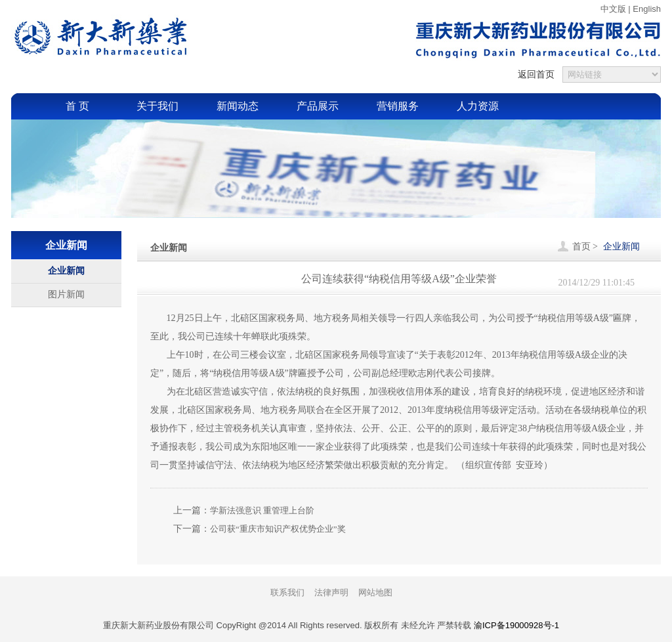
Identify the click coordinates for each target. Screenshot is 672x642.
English (647, 9)
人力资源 (478, 106)
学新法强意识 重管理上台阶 (262, 510)
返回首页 (536, 74)
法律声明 (331, 592)
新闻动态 (238, 106)
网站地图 (375, 592)
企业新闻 (66, 271)
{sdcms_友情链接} (612, 75)
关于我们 (157, 106)
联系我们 (287, 592)
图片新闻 (66, 294)
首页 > (585, 246)
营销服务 (398, 106)
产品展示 (318, 106)
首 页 (77, 106)
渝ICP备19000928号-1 (516, 625)
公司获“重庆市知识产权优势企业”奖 (278, 529)
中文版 (613, 9)
